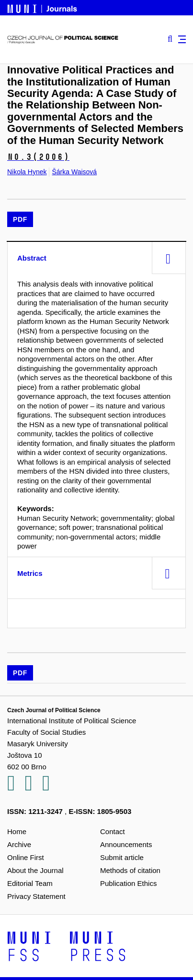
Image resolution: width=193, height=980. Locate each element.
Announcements (126, 844)
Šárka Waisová (74, 172)
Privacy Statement (36, 896)
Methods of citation (130, 870)
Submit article (122, 857)
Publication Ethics (128, 883)
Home (17, 831)
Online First (26, 857)
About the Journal (35, 870)
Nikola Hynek (27, 172)
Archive (19, 844)
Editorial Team (30, 883)
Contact (113, 831)
